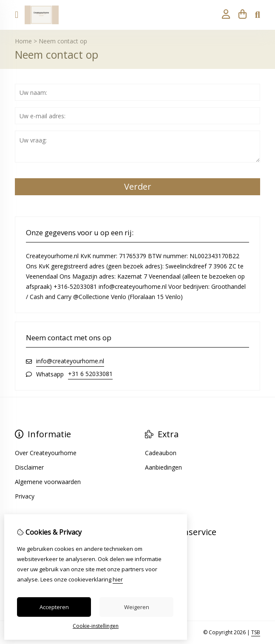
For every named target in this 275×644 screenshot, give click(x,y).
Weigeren (137, 607)
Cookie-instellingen (96, 626)
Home (23, 41)
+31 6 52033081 (90, 374)
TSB (256, 632)
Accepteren (54, 607)
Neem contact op (63, 41)
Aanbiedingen (163, 467)
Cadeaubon (161, 453)
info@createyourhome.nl (70, 361)
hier (118, 579)
